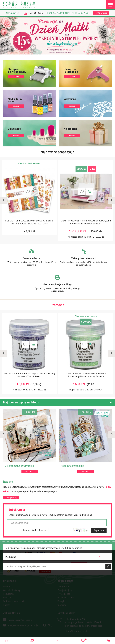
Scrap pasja (26, 5)
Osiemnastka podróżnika (19, 466)
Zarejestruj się (65, 590)
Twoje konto (64, 594)
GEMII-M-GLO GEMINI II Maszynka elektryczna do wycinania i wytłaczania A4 (86, 222)
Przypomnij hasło (66, 598)
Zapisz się (99, 530)
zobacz (30, 74)
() (83, 639)
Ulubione (62, 605)
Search (32, 640)
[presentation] (3, 200)
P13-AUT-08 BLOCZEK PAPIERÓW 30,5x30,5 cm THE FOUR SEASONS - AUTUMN (29, 222)
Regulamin (8, 594)
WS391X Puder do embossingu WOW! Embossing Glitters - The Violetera (29, 375)
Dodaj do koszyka (90, 192)
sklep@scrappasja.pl (76, 631)
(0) (108, 640)
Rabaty (7, 605)
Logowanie (58, 640)
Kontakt (7, 598)
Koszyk (61, 601)
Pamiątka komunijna (72, 466)
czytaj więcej (101, 13)
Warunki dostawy (12, 590)
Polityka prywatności (13, 601)
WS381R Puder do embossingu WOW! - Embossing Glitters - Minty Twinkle (86, 375)
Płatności (8, 586)
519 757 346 (75, 619)
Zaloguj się (63, 586)
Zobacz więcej (31, 260)
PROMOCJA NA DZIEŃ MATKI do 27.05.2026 (67, 13)
